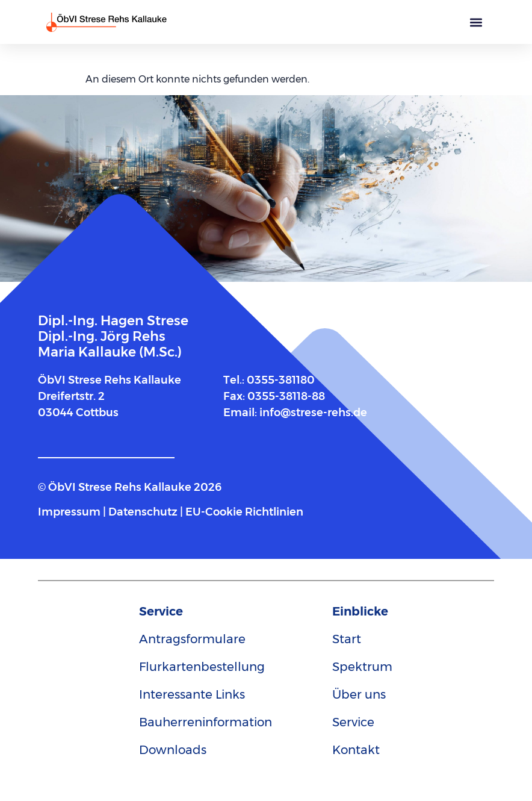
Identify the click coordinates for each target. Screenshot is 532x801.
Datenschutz (143, 512)
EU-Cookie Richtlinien (244, 512)
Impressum (70, 512)
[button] (476, 22)
